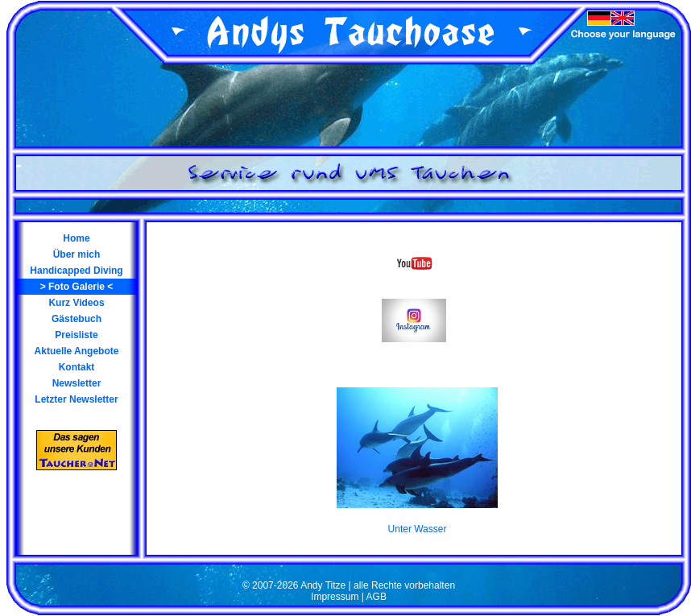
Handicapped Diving (76, 271)
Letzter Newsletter (76, 399)
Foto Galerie (77, 287)
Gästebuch (77, 319)
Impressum (335, 597)
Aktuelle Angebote (77, 351)
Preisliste (76, 335)
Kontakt (77, 367)
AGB (377, 597)
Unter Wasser (418, 529)
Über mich (77, 254)
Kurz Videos (76, 303)
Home (76, 238)
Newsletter (77, 383)
